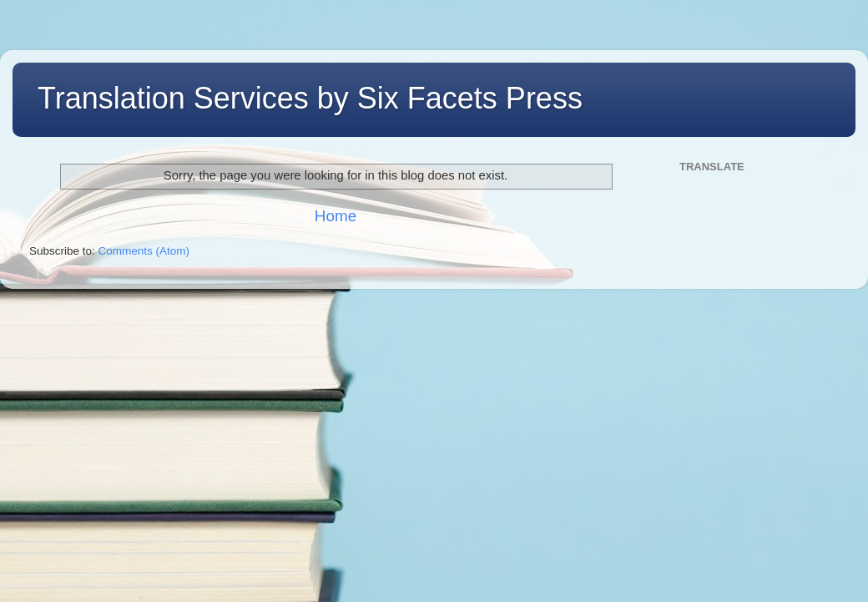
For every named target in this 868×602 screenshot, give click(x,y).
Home (336, 216)
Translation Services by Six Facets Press (310, 98)
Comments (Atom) (144, 251)
